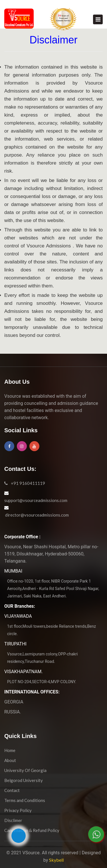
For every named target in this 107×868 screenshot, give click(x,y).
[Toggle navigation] (98, 19)
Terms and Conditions (25, 800)
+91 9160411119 (25, 483)
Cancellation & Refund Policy (32, 830)
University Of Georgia (25, 770)
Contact (12, 790)
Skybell (56, 860)
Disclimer (13, 820)
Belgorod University (24, 780)
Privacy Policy (18, 810)
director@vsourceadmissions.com (37, 515)
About (10, 760)
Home (10, 750)
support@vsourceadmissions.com (36, 500)
